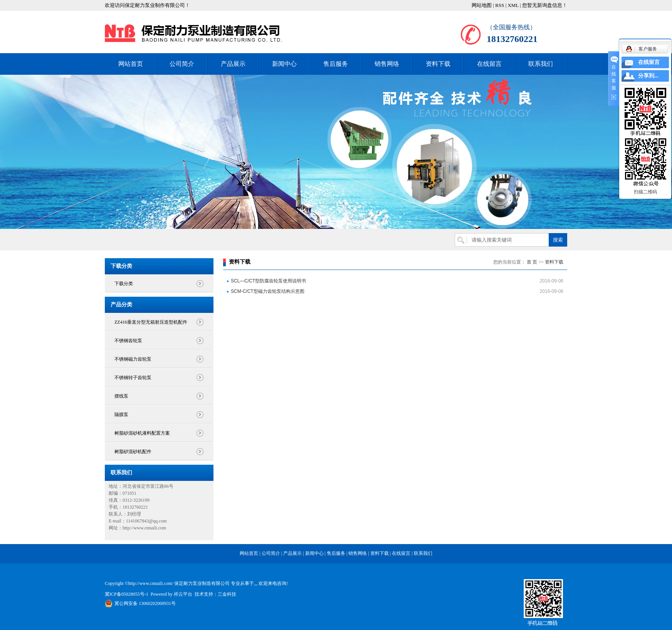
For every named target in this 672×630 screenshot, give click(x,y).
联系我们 (541, 64)
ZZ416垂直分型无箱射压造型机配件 (151, 322)
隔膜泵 (121, 415)
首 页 (532, 262)
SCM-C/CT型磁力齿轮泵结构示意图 (268, 291)
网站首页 (131, 64)
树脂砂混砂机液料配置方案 (142, 433)
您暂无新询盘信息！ (545, 5)
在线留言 (489, 64)
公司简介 (182, 64)
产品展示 (233, 64)
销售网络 (387, 64)
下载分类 (124, 284)
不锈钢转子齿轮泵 (133, 378)
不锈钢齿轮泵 (128, 341)
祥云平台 (183, 594)
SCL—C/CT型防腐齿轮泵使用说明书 (268, 281)
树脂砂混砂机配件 (133, 452)
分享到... (648, 76)
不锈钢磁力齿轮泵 (133, 359)
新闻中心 (284, 64)
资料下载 (438, 64)
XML (513, 5)
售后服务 (336, 64)
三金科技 (227, 594)
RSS (500, 5)
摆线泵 (121, 396)
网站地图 (482, 5)
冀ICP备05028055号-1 (127, 594)
